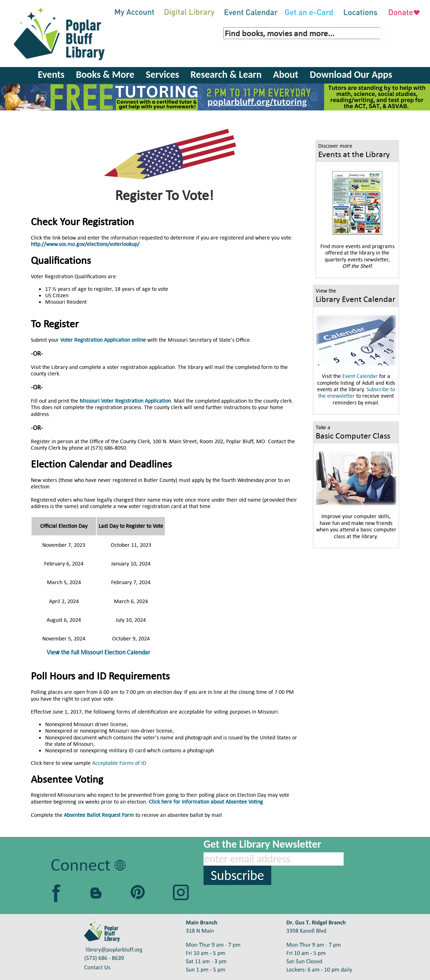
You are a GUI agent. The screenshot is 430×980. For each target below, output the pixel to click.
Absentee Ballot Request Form (99, 815)
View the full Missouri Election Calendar (98, 652)
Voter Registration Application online (103, 340)
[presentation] (258, 899)
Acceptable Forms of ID (119, 763)
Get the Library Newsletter (262, 844)
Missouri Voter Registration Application (125, 401)
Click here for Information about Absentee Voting (206, 802)
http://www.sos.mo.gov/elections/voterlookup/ (85, 244)
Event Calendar (360, 376)
